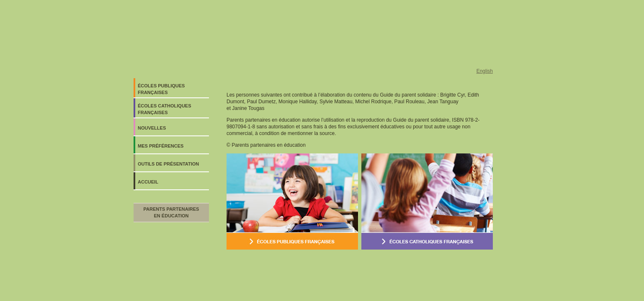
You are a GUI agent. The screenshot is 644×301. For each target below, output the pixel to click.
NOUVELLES (152, 128)
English (485, 71)
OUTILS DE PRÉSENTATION (168, 164)
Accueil (148, 182)
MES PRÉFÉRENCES (161, 146)
